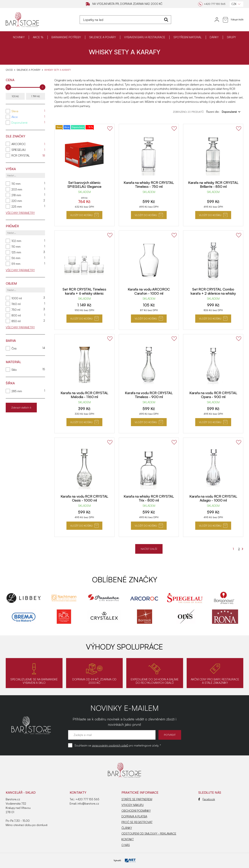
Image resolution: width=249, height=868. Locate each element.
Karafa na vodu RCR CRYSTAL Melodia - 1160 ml (84, 395)
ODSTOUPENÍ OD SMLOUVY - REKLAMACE (149, 834)
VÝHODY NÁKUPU (133, 805)
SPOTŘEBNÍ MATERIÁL (188, 37)
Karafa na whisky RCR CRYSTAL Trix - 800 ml (149, 498)
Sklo (14, 370)
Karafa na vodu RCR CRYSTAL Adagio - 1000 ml (213, 498)
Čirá (14, 348)
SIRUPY (231, 37)
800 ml (16, 315)
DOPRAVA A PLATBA (134, 816)
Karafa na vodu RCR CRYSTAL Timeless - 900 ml (149, 395)
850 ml (16, 321)
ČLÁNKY (127, 828)
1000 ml (17, 298)
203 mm (17, 189)
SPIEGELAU (19, 150)
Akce (15, 117)
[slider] (8, 87)
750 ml (16, 310)
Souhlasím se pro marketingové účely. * (118, 745)
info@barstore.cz (88, 803)
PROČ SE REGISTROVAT (137, 822)
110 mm (16, 184)
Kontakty (78, 792)
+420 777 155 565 (87, 799)
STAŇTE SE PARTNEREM (137, 799)
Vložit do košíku (84, 215)
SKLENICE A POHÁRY (103, 37)
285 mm (17, 391)
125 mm (16, 252)
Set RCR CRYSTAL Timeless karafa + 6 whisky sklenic (84, 291)
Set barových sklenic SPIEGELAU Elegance (84, 185)
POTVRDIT (170, 735)
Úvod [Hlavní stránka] (9, 70)
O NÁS (126, 845)
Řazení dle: (223, 112)
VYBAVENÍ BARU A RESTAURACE (145, 37)
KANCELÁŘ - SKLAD (21, 792)
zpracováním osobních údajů (110, 745)
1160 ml (16, 304)
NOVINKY (19, 37)
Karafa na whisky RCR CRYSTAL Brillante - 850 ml (213, 185)
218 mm (16, 195)
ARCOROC (19, 144)
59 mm (16, 264)
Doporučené (19, 123)
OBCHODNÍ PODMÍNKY (136, 811)
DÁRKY (214, 37)
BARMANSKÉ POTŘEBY (66, 37)
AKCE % (38, 37)
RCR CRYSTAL (21, 155)
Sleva (15, 111)
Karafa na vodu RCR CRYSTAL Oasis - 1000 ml (84, 498)
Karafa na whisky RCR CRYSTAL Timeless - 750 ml (149, 185)
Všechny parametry (20, 213)
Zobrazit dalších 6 (21, 407)
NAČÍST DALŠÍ (149, 549)
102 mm (16, 241)
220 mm (17, 201)
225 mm (17, 207)
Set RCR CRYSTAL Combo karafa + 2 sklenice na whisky (213, 291)
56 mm (16, 258)
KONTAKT (128, 839)
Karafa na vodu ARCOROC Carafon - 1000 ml (149, 291)
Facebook (207, 799)
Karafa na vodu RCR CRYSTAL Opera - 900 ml (213, 395)
